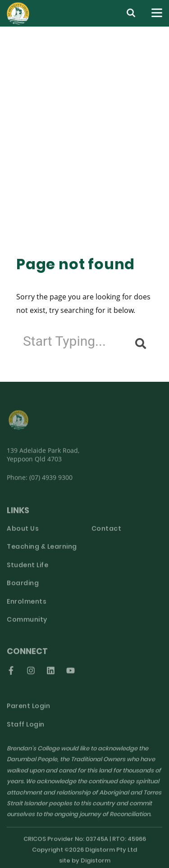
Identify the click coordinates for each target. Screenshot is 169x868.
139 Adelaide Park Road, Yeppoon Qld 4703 (43, 458)
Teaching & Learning (42, 551)
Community (27, 624)
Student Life (27, 569)
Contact (107, 533)
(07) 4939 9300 (51, 481)
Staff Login (26, 729)
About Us (23, 533)
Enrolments (27, 606)
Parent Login (28, 711)
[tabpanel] (84, 131)
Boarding (23, 588)
